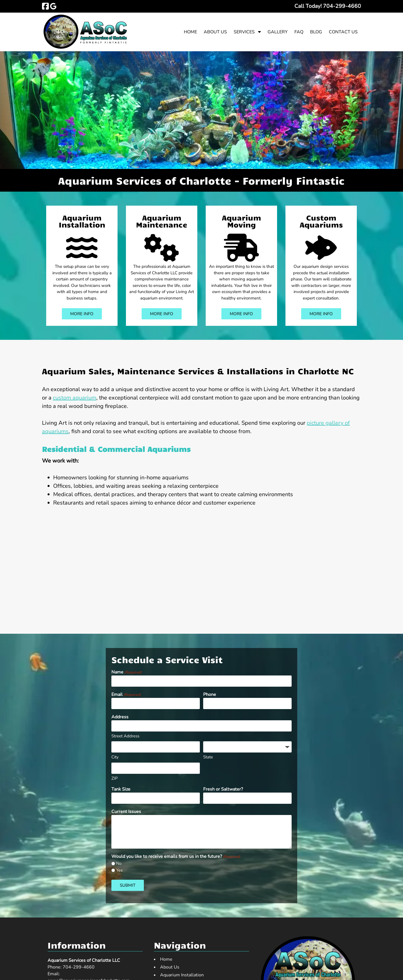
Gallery (278, 32)
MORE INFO (82, 314)
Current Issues (126, 812)
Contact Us (343, 32)
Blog (316, 32)
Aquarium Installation (82, 221)
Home (190, 32)
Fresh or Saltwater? (223, 789)
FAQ (299, 32)
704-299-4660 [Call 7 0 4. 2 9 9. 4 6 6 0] (79, 967)
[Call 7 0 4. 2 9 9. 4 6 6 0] (342, 6)
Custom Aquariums (321, 221)
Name (126, 672)
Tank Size (121, 789)
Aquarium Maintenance (162, 221)
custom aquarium (75, 398)
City (115, 757)
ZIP (115, 778)
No (119, 863)
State (208, 757)
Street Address (125, 736)
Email (126, 695)
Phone (210, 695)
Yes (119, 870)
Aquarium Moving (242, 221)
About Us (215, 32)
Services (244, 32)
